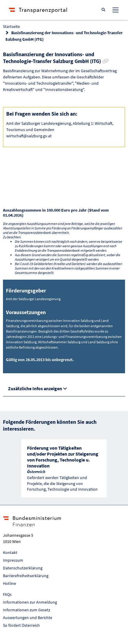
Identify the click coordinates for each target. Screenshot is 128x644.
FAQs (7, 594)
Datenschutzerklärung (23, 568)
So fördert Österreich (21, 625)
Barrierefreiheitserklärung (26, 576)
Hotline (10, 583)
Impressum (13, 560)
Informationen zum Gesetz (27, 610)
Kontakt (10, 552)
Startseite (11, 26)
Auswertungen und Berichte (28, 618)
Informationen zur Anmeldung (30, 602)
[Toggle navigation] (116, 10)
